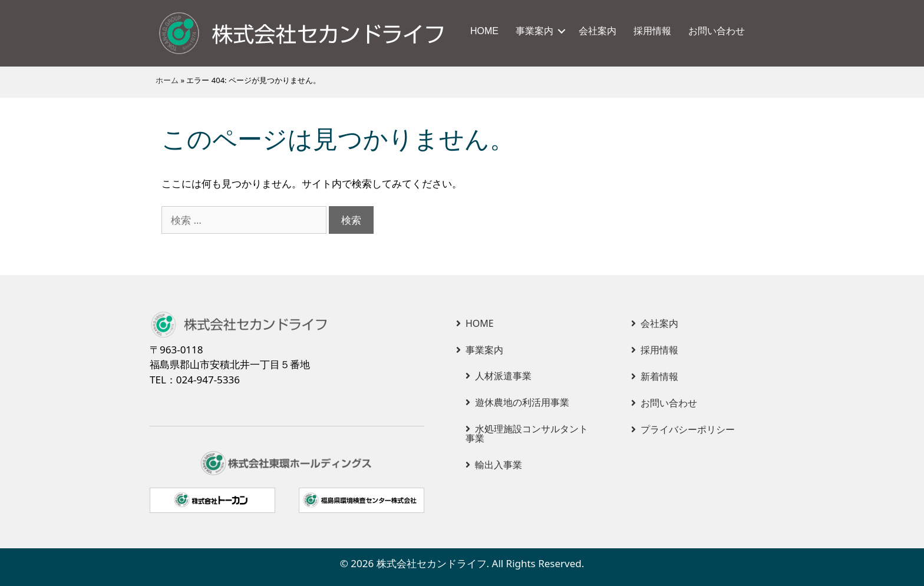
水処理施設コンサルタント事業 (527, 433)
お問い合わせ (717, 31)
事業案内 (534, 31)
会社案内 (598, 31)
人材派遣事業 (503, 376)
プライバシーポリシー (688, 429)
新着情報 (659, 376)
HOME (484, 31)
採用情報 (652, 31)
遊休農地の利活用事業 (522, 402)
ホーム (167, 80)
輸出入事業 (499, 465)
